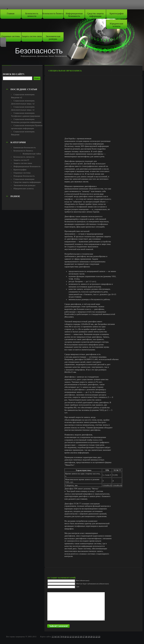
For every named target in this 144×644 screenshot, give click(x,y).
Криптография (117, 13)
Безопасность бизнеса (53, 13)
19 (89, 637)
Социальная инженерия (24, 179)
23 (99, 637)
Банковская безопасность (25, 147)
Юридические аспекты (117, 25)
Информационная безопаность (74, 15)
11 (68, 637)
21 (94, 637)
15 (78, 637)
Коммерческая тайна (32, 154)
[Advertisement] (24, 78)
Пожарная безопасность (24, 176)
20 (91, 637)
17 (84, 637)
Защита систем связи (32, 36)
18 (86, 637)
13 (73, 637)
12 (70, 637)
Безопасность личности (32, 15)
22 (96, 637)
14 (76, 637)
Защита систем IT (21, 160)
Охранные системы (10, 36)
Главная (10, 13)
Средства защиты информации (95, 15)
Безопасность (39, 51)
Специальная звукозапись (65, 71)
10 (65, 637)
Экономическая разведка (53, 38)
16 (81, 637)
